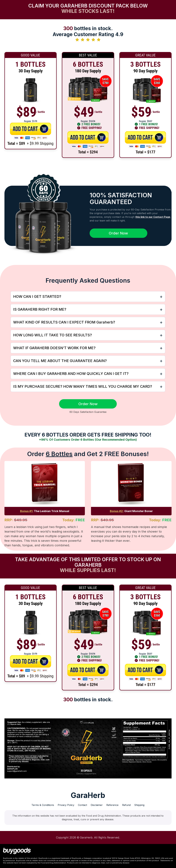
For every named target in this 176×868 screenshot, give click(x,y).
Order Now (118, 233)
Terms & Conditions (43, 805)
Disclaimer (97, 805)
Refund (126, 805)
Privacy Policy (66, 805)
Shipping (139, 805)
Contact (82, 805)
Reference (112, 805)
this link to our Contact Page (153, 217)
